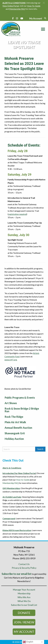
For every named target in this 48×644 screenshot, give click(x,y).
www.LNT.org (11, 360)
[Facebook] (13, 18)
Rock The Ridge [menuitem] (14, 417)
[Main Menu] (42, 29)
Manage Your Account (24, 590)
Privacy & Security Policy (24, 568)
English (28, 642)
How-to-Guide (23, 480)
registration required (17, 214)
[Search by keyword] (19, 449)
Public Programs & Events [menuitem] (20, 397)
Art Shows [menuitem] (11, 403)
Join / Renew (24, 622)
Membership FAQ (10, 483)
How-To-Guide (34, 6)
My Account (24, 632)
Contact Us (24, 564)
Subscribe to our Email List (24, 605)
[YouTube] (22, 18)
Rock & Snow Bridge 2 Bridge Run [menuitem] (22, 410)
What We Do (24, 601)
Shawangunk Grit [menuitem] (15, 433)
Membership (24, 593)
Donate (24, 613)
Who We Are (24, 597)
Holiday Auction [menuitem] (14, 439)
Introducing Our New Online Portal (19, 473)
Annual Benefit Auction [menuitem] (18, 428)
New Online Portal (11, 6)
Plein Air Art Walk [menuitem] (15, 422)
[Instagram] (17, 18)
